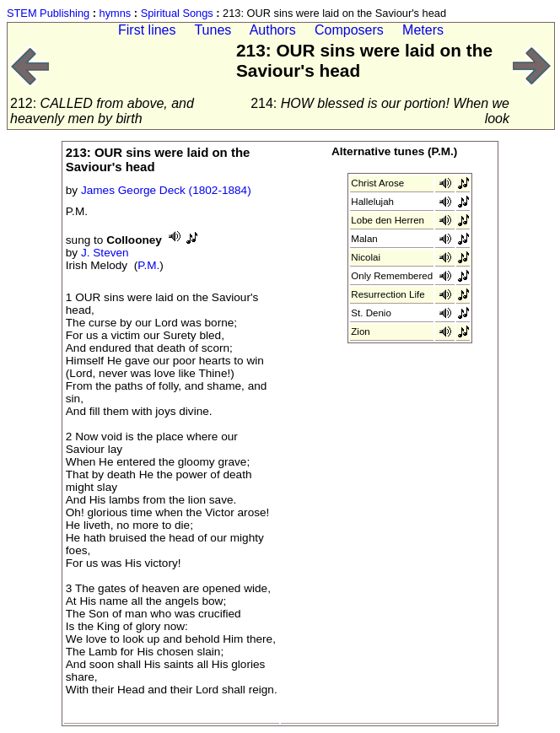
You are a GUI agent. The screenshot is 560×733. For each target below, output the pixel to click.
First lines (147, 30)
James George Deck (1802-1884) (166, 190)
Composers (349, 30)
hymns (116, 13)
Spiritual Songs (177, 13)
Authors (273, 30)
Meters (423, 30)
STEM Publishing (48, 13)
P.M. (148, 265)
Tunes (213, 30)
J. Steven (105, 253)
